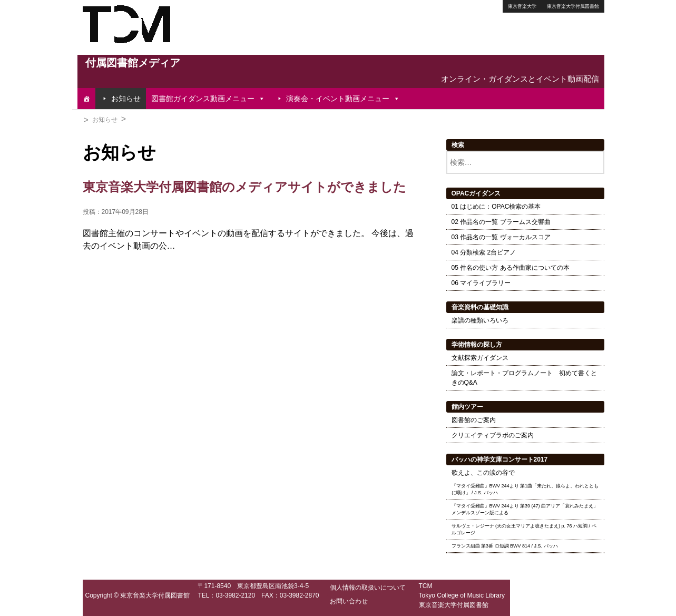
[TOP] (86, 99)
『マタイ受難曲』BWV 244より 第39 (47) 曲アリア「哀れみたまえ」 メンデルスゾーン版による (525, 510)
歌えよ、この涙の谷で (483, 473)
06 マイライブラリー (481, 283)
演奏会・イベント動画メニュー (343, 99)
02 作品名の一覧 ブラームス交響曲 (501, 222)
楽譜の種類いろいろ (480, 320)
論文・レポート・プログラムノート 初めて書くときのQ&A (524, 378)
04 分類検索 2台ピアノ (484, 252)
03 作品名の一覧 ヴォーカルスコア (501, 237)
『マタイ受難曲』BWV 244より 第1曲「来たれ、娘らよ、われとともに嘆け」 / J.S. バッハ (525, 490)
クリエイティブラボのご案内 (493, 435)
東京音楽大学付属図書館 (573, 6)
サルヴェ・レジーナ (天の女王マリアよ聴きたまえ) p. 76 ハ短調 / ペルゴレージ (524, 530)
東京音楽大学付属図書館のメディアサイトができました (244, 187)
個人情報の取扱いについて (368, 588)
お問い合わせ (349, 601)
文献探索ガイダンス (480, 358)
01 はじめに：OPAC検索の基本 (496, 207)
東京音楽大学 (522, 6)
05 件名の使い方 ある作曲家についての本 (511, 268)
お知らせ (126, 99)
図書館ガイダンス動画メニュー (208, 99)
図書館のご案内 (474, 420)
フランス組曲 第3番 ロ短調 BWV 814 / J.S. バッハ (505, 546)
